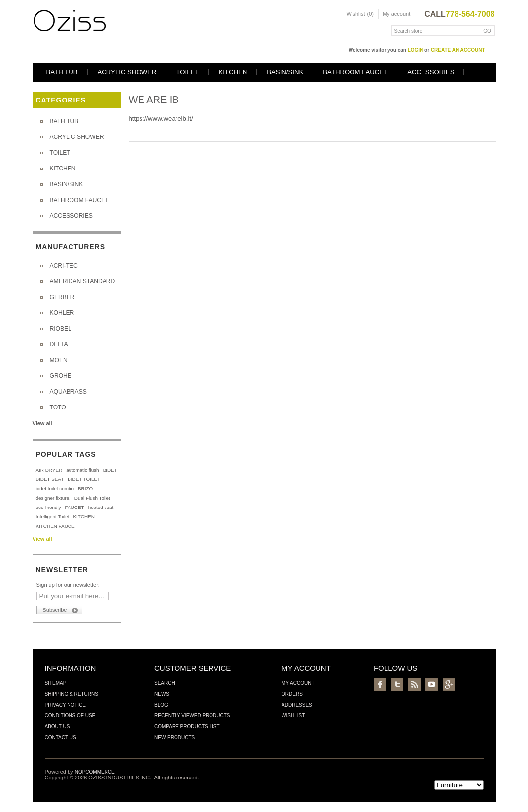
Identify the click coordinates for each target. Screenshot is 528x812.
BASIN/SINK (285, 72)
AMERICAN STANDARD (83, 281)
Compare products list (187, 727)
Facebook (380, 685)
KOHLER (62, 313)
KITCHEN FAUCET (57, 526)
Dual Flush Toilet (92, 498)
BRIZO (85, 489)
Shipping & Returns (71, 694)
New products (175, 737)
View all (42, 423)
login (416, 50)
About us (57, 727)
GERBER (62, 297)
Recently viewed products (192, 716)
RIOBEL (61, 329)
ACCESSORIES (431, 72)
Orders (292, 694)
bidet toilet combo (55, 489)
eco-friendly (49, 507)
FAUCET (75, 507)
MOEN (59, 360)
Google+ (449, 685)
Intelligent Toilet (53, 517)
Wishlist (293, 716)
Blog (161, 705)
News (162, 694)
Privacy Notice (66, 705)
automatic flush (82, 470)
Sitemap (56, 683)
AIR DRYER (49, 470)
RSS (414, 685)
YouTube (432, 685)
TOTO (58, 407)
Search (165, 683)
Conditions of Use (70, 716)
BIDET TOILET (84, 479)
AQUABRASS (68, 392)
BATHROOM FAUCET (355, 72)
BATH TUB (62, 72)
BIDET (110, 470)
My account (396, 14)
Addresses (297, 705)
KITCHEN (233, 72)
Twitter (397, 685)
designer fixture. (53, 498)
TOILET (187, 72)
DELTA (59, 344)
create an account (458, 50)
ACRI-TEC (64, 266)
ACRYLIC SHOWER (127, 72)
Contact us (61, 737)
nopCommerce (95, 772)
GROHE (61, 376)
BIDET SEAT (50, 479)
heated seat (101, 507)
